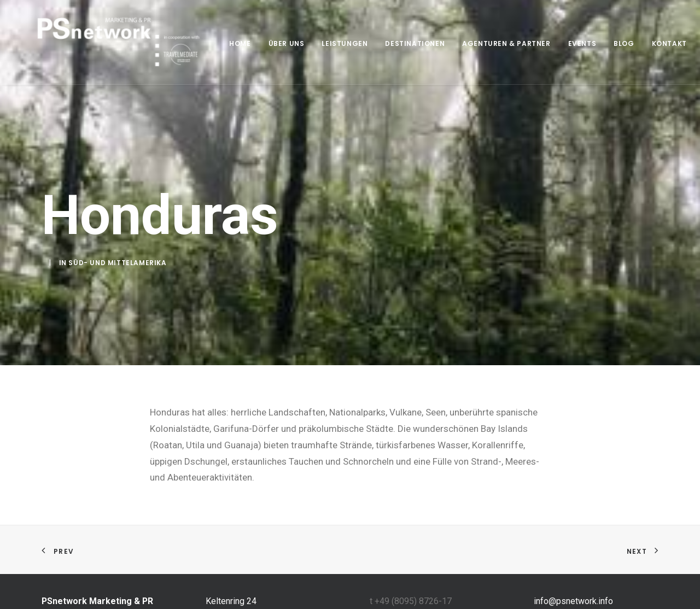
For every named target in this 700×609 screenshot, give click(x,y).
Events (567, 43)
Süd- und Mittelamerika (117, 262)
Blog (608, 43)
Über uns (271, 43)
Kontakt (654, 43)
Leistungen (329, 43)
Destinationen (399, 43)
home (224, 43)
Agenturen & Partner (491, 43)
